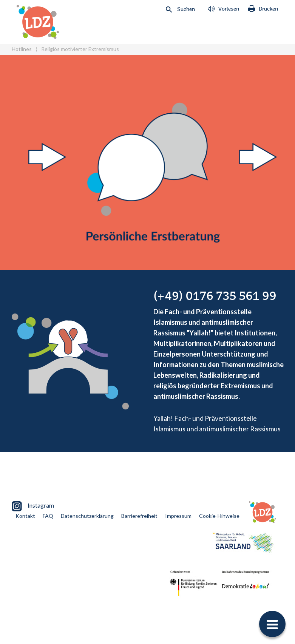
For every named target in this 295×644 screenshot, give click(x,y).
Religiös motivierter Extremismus (80, 49)
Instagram (33, 506)
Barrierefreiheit (139, 516)
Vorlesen (223, 9)
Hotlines (22, 49)
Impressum (178, 516)
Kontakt (25, 516)
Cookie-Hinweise (219, 516)
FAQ (48, 516)
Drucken (263, 9)
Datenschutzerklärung (87, 516)
